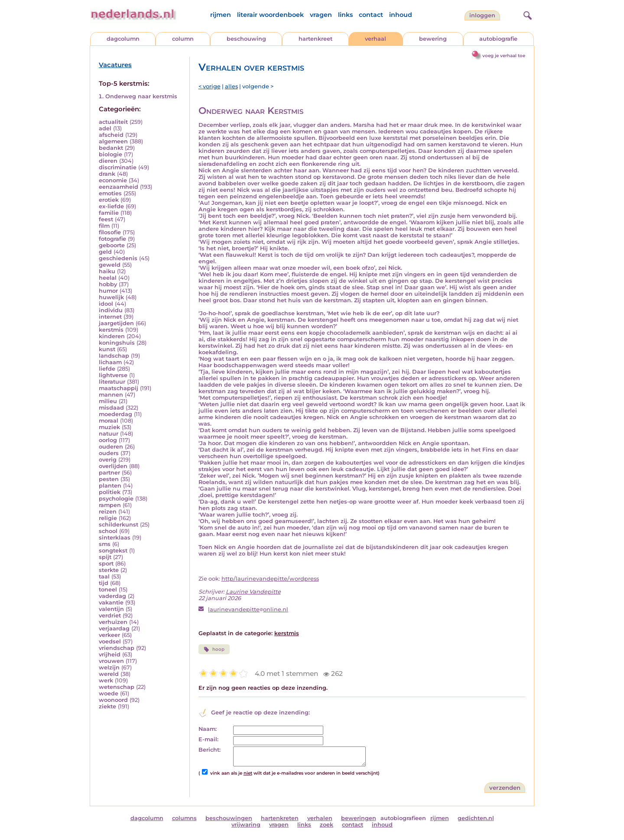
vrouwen (111, 661)
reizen (108, 512)
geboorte (112, 245)
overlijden (113, 466)
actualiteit (113, 122)
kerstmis (111, 330)
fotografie (112, 239)
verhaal (375, 39)
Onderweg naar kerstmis (141, 96)
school (108, 531)
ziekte (107, 706)
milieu (108, 401)
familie (109, 213)
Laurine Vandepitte (253, 592)
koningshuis (117, 343)
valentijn (111, 609)
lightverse (113, 375)
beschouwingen (229, 818)
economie (113, 180)
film (104, 226)
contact (371, 15)
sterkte (109, 570)
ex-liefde (111, 206)
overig (108, 460)
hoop (214, 649)
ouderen (111, 447)
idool (106, 304)
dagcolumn (123, 39)
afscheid (111, 135)
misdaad (111, 408)
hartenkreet (315, 39)
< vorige (210, 86)
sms (105, 544)
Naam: (208, 729)
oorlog (108, 440)
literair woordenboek (270, 15)
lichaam (110, 362)
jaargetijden (116, 323)
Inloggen (482, 15)
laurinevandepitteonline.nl (248, 609)
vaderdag (112, 596)
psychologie (116, 499)
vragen (321, 15)
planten (110, 486)
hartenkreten (280, 818)
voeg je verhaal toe (504, 56)
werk (106, 680)
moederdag (115, 414)
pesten (109, 479)
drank (107, 174)
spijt (105, 557)
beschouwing (246, 39)
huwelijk (111, 297)
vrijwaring (246, 825)
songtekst (113, 551)
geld (105, 252)
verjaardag (114, 628)
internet (110, 317)
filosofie (110, 232)
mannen (111, 395)
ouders (109, 453)
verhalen (320, 818)
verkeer (109, 635)
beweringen (359, 818)
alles (231, 86)
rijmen (221, 15)
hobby (108, 284)
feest (106, 219)
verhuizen (113, 622)
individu (111, 310)
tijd (104, 583)
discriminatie (118, 167)
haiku (107, 271)
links (345, 15)
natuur (109, 434)
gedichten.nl (476, 818)
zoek (327, 825)
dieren (108, 161)
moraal (109, 421)
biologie (110, 154)
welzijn (109, 667)
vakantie (111, 603)
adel (105, 128)
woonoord (113, 700)
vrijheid (110, 654)
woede (109, 693)
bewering (433, 39)
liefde (107, 369)
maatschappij (119, 388)
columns (184, 818)
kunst (107, 349)
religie (108, 518)
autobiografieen (403, 818)
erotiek (109, 200)
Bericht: (210, 750)
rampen (110, 505)
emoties (110, 193)
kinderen (112, 336)
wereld (109, 674)
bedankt (111, 148)
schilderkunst (119, 525)
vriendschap (117, 648)
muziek (109, 427)
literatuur (112, 382)
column (183, 39)
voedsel (110, 641)
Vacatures (115, 65)
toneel (108, 590)
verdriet (110, 615)
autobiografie (498, 39)
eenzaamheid (119, 187)
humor (108, 291)
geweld (110, 265)
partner (109, 473)
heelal (108, 278)
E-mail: (208, 739)
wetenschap (117, 687)
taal (104, 577)
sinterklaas (115, 538)
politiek (110, 492)
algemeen (113, 141)
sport (106, 564)
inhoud (401, 15)
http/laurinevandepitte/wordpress (270, 579)
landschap (114, 356)
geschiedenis (118, 258)
